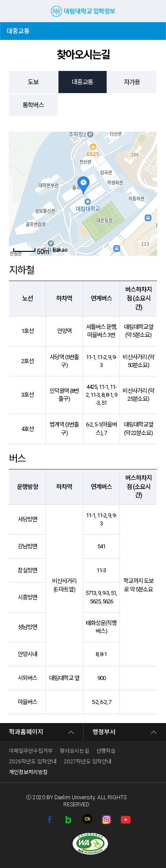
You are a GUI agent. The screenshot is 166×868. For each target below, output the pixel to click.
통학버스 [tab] (33, 105)
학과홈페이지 (26, 732)
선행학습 (106, 751)
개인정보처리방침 (28, 772)
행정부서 (104, 732)
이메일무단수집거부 (31, 751)
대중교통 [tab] (82, 82)
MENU (11, 11)
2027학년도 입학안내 (88, 762)
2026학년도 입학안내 (33, 762)
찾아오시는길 (74, 751)
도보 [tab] (33, 82)
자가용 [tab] (132, 82)
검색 (152, 11)
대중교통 (20, 28)
